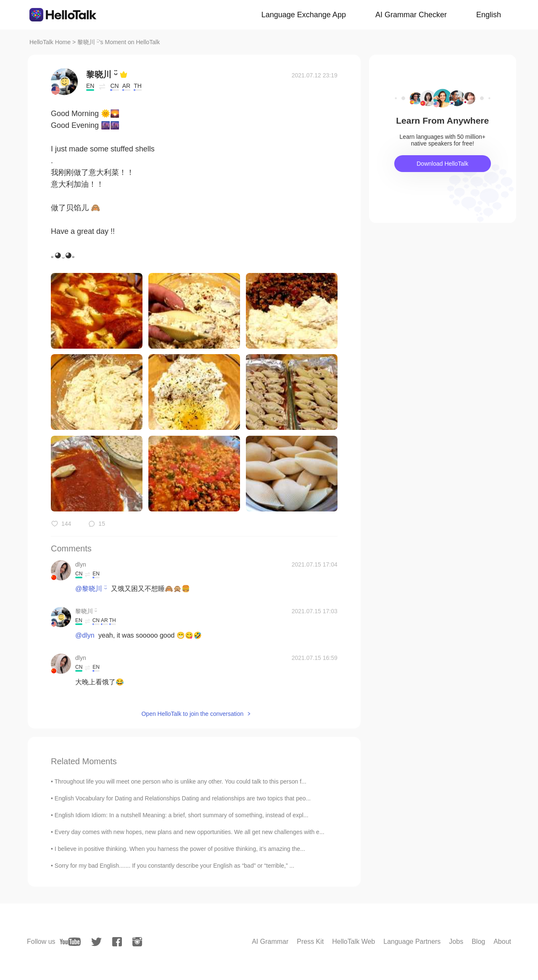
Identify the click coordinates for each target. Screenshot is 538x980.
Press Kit (310, 942)
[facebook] (117, 942)
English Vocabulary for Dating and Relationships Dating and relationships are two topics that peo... (183, 798)
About (502, 942)
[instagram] (137, 942)
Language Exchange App (304, 15)
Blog (478, 942)
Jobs (456, 942)
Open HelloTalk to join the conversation (192, 714)
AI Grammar (270, 942)
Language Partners (412, 942)
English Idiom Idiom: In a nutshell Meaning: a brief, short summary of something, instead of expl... (182, 815)
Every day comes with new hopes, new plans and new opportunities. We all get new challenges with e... (190, 832)
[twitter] (96, 942)
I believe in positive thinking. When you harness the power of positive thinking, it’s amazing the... (180, 849)
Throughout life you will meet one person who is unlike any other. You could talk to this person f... (181, 781)
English (489, 15)
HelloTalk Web (353, 942)
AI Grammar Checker (411, 15)
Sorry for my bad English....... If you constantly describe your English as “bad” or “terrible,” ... (174, 866)
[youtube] (70, 942)
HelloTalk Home (50, 42)
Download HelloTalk (442, 164)
